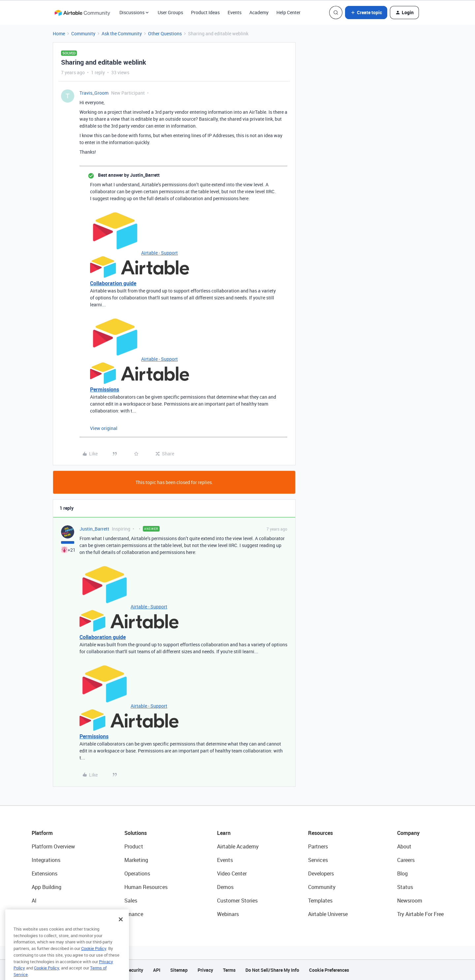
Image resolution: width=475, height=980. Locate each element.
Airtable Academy (238, 846)
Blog (402, 873)
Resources (320, 833)
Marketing (136, 860)
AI (34, 901)
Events (235, 12)
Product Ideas (205, 12)
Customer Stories (237, 901)
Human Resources (146, 887)
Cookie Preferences (329, 970)
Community (83, 33)
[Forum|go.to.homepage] (82, 13)
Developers (321, 873)
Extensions (45, 873)
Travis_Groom (94, 93)
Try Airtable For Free (420, 914)
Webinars (228, 914)
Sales (131, 901)
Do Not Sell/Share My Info (272, 970)
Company (408, 833)
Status (405, 887)
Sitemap (179, 970)
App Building (47, 887)
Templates (320, 901)
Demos (225, 887)
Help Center (288, 12)
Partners (318, 846)
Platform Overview (53, 846)
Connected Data (51, 914)
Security (135, 970)
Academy (259, 12)
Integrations (46, 860)
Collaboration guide (113, 283)
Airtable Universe (328, 914)
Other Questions (165, 33)
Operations (137, 873)
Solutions (136, 833)
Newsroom (410, 901)
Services (318, 860)
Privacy (205, 970)
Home (59, 33)
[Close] (121, 929)
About (404, 846)
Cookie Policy (94, 958)
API (157, 970)
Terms (229, 970)
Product (134, 846)
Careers (406, 860)
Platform (42, 833)
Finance (134, 914)
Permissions (105, 389)
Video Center (232, 873)
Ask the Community (122, 33)
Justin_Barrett (94, 529)
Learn (224, 833)
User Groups (170, 12)
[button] (366, 13)
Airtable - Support (159, 253)
